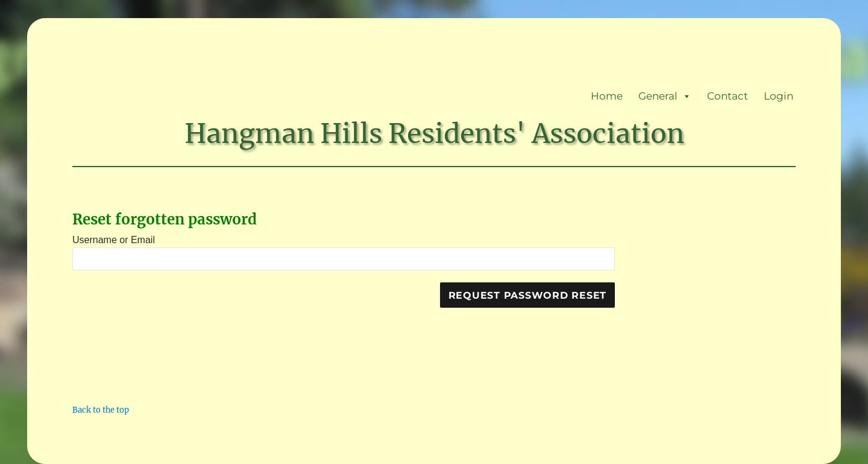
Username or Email (114, 240)
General (665, 96)
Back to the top (101, 410)
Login (778, 96)
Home (607, 96)
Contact (728, 96)
